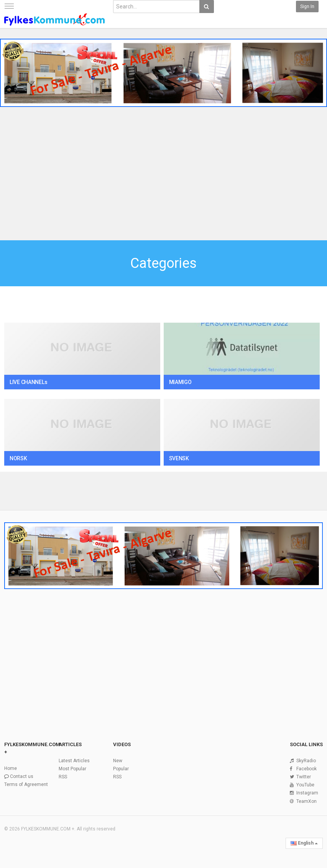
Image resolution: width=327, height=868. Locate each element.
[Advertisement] (163, 175)
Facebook (306, 769)
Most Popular (72, 769)
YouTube (305, 785)
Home (11, 768)
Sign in (307, 7)
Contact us (22, 776)
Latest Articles (74, 761)
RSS (63, 777)
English (304, 843)
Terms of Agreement (26, 784)
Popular (121, 769)
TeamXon (306, 801)
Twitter (304, 777)
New (118, 761)
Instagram (307, 793)
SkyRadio (306, 761)
